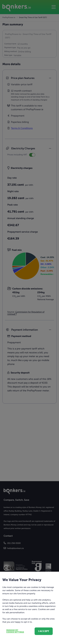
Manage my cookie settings (15, 631)
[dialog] (29, 322)
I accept (44, 631)
